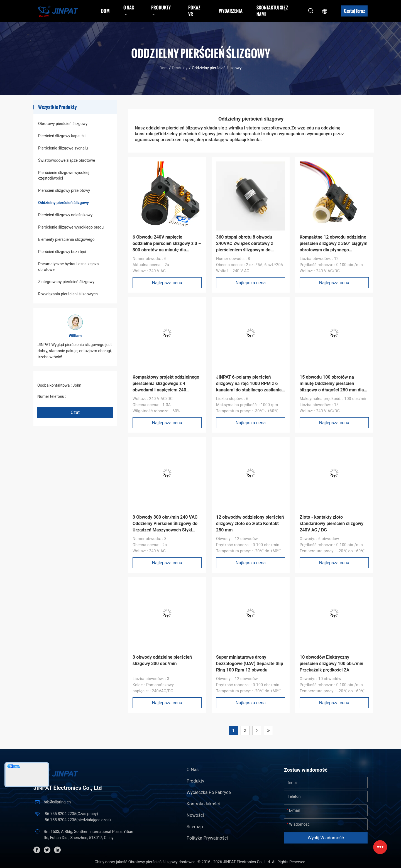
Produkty (180, 68)
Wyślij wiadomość (326, 838)
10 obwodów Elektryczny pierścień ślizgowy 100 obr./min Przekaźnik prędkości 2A (332, 664)
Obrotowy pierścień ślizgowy (63, 124)
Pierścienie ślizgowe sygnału (63, 148)
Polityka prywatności (207, 838)
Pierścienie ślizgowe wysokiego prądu (71, 227)
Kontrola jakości (203, 804)
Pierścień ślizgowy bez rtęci (62, 252)
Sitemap (195, 827)
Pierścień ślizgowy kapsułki (62, 136)
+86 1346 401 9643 (84, 396)
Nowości (195, 815)
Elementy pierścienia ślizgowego (66, 239)
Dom (105, 11)
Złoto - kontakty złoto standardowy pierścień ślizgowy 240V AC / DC (332, 524)
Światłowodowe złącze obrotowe (67, 160)
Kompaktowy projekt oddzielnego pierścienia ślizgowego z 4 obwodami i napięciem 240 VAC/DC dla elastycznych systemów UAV (166, 390)
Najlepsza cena (167, 283)
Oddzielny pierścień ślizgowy (63, 203)
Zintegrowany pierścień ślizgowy (66, 282)
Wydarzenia (231, 11)
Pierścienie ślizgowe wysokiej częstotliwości (64, 175)
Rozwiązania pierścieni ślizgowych (68, 294)
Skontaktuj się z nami (272, 11)
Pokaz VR (194, 11)
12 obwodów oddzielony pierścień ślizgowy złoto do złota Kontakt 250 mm (250, 524)
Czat (75, 412)
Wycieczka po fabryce (209, 792)
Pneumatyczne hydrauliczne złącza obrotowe (69, 267)
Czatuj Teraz (354, 11)
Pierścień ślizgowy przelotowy (64, 190)
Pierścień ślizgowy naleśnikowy (65, 215)
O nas (193, 770)
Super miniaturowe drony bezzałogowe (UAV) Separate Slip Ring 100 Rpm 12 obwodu (250, 664)
